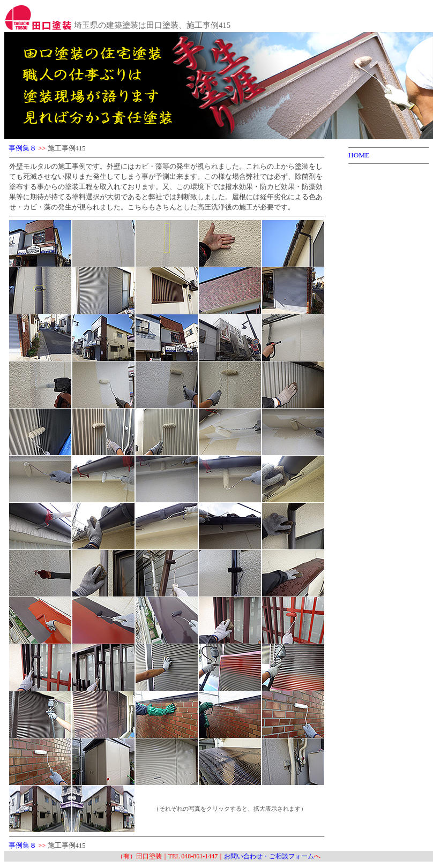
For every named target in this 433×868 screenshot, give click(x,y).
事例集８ (23, 148)
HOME (359, 155)
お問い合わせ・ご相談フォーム (269, 856)
